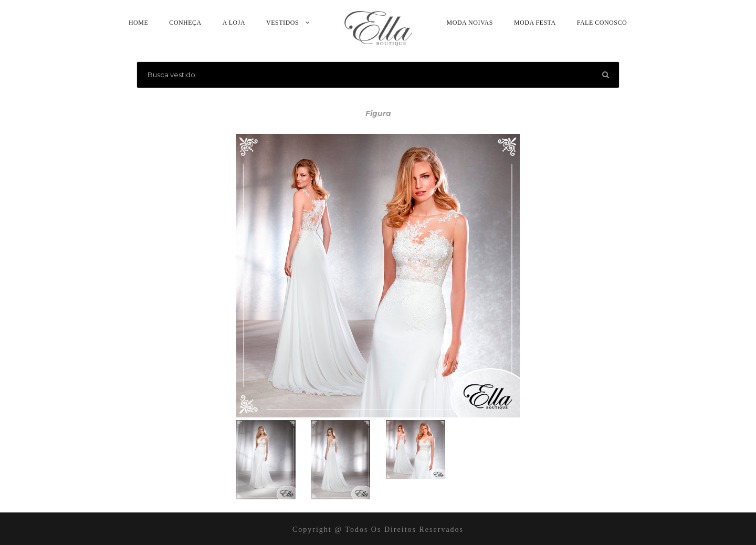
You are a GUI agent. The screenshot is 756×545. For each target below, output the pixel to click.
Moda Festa (535, 23)
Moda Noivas (470, 23)
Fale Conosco (602, 23)
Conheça (185, 23)
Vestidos (282, 23)
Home (138, 23)
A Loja (234, 23)
